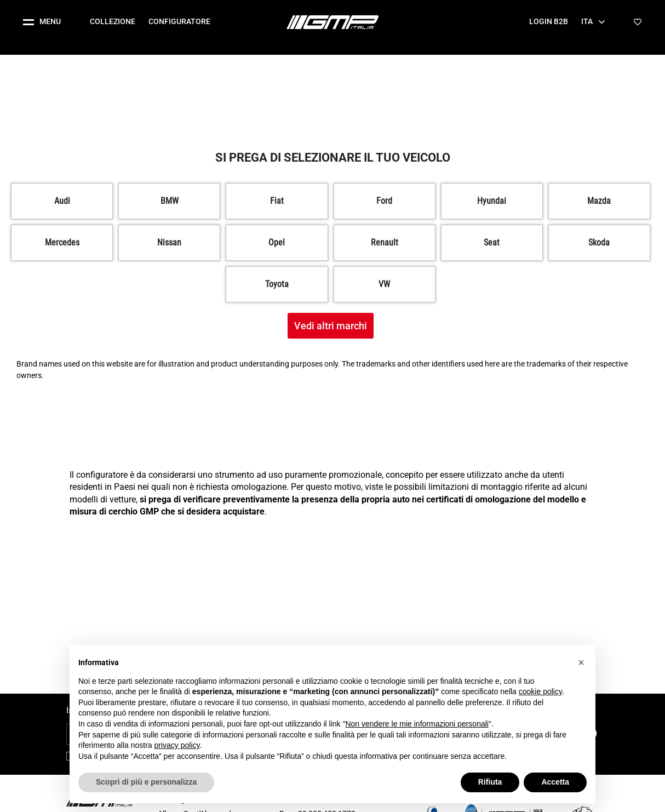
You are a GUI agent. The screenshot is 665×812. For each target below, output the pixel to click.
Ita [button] (593, 21)
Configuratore (179, 21)
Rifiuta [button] (490, 782)
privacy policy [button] (177, 745)
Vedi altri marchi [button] (331, 326)
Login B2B (549, 21)
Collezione (113, 21)
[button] (46, 22)
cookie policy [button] (540, 691)
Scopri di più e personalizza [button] (146, 782)
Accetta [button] (555, 782)
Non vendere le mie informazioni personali (417, 724)
